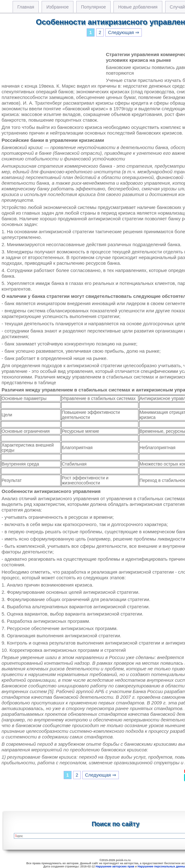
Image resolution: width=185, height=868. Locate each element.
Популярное (93, 7)
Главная (26, 7)
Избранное (58, 7)
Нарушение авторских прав (115, 866)
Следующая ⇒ (124, 32)
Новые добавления (138, 7)
